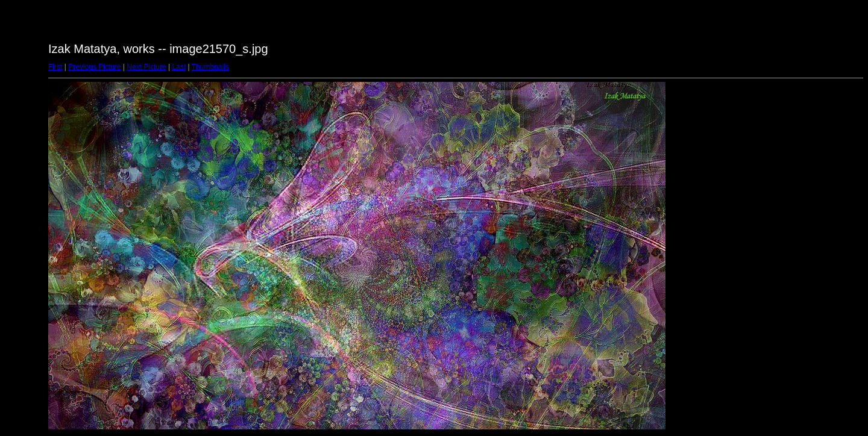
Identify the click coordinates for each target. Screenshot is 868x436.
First (55, 67)
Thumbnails (210, 67)
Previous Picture (94, 67)
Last (179, 67)
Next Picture (146, 67)
